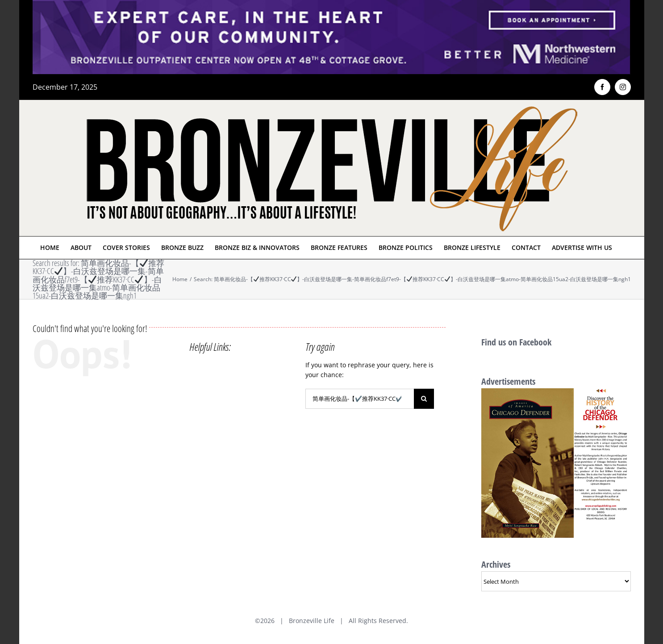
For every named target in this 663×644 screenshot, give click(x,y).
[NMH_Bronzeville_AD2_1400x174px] (332, 5)
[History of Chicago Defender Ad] (556, 393)
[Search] (424, 399)
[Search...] (360, 399)
